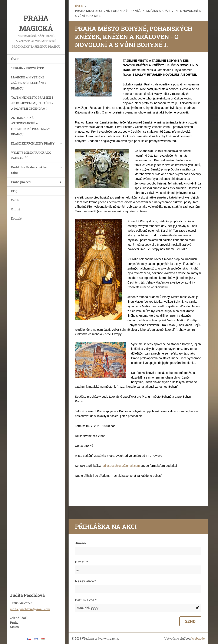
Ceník (15, 200)
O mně (16, 209)
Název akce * (85, 581)
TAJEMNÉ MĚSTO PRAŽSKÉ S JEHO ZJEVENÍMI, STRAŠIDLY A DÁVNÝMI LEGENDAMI (32, 103)
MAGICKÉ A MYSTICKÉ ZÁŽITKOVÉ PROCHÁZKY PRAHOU (29, 83)
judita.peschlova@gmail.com (121, 466)
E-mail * (81, 562)
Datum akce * (86, 600)
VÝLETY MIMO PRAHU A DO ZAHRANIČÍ (31, 155)
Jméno (80, 543)
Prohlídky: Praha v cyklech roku (30, 170)
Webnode (198, 638)
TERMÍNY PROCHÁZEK (28, 68)
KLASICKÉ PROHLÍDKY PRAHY (33, 143)
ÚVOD (15, 59)
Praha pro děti (21, 182)
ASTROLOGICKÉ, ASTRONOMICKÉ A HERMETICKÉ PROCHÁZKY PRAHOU (31, 126)
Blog (14, 191)
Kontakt (17, 218)
